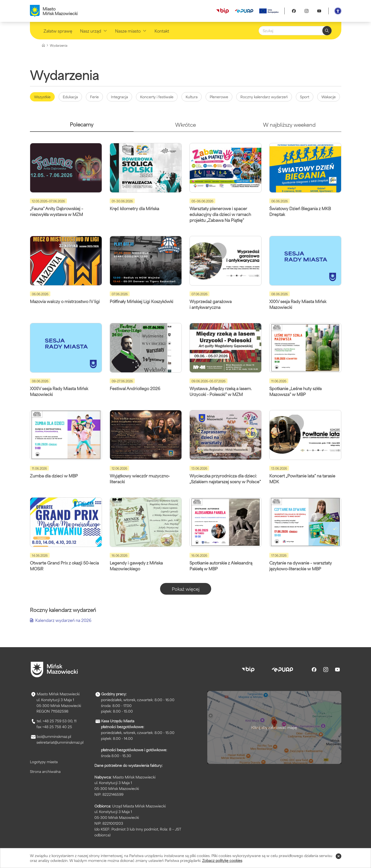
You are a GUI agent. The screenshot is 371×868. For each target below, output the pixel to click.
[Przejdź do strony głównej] (54, 670)
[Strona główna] (43, 45)
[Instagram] (307, 11)
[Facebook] (294, 11)
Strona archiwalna (45, 771)
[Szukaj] (295, 31)
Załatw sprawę (58, 31)
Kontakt (162, 31)
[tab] (82, 126)
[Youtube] (319, 11)
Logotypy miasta (44, 762)
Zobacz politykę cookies (222, 860)
